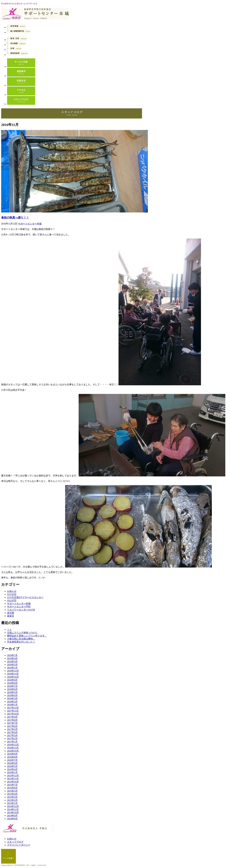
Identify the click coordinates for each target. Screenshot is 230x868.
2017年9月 (12, 717)
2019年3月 (12, 661)
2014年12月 (13, 806)
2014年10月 (13, 812)
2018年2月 (12, 702)
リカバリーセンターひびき (21, 610)
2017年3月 (12, 735)
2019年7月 (12, 655)
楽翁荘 (11, 616)
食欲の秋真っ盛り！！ (15, 218)
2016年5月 (12, 766)
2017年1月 (12, 742)
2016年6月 (12, 763)
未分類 (11, 613)
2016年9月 (12, 754)
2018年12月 (13, 671)
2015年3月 (12, 797)
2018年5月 (12, 692)
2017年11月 (13, 711)
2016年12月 (13, 745)
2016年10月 (13, 751)
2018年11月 (13, 674)
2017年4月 (12, 732)
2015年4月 (12, 794)
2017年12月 (13, 708)
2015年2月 (12, 800)
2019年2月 (12, 665)
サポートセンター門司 (19, 607)
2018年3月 (12, 698)
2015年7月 (12, 785)
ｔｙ (9, 630)
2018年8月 (12, 683)
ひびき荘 (12, 594)
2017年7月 (12, 723)
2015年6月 (12, 788)
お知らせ (12, 591)
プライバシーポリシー (19, 845)
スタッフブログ (15, 842)
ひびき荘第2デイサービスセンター (25, 597)
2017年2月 (12, 739)
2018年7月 (12, 686)
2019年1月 (12, 668)
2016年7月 (12, 760)
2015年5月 (12, 791)
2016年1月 (12, 772)
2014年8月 (12, 819)
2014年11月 (13, 809)
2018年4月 (12, 695)
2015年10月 (13, 782)
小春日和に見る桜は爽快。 (21, 639)
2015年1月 (12, 803)
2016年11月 (13, 748)
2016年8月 (12, 757)
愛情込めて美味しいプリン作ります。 (27, 636)
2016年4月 (12, 769)
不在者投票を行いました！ (21, 642)
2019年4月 (12, 658)
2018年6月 (12, 689)
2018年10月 (13, 677)
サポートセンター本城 (30, 224)
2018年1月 (12, 705)
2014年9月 (12, 816)
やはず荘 (12, 600)
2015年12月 (13, 775)
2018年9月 (12, 680)
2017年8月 (12, 720)
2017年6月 (12, 726)
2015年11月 (13, 779)
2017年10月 (13, 714)
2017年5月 (12, 729)
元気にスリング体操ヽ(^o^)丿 (22, 633)
